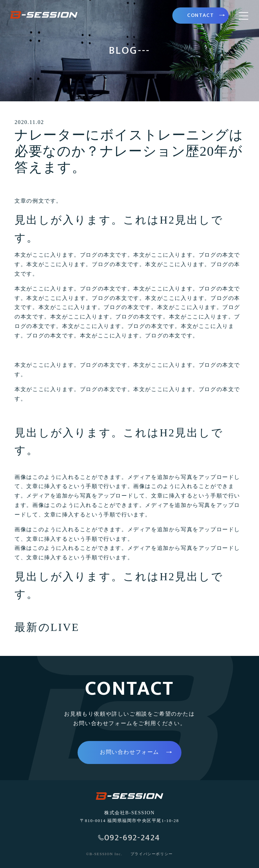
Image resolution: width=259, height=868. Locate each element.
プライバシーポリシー (152, 854)
